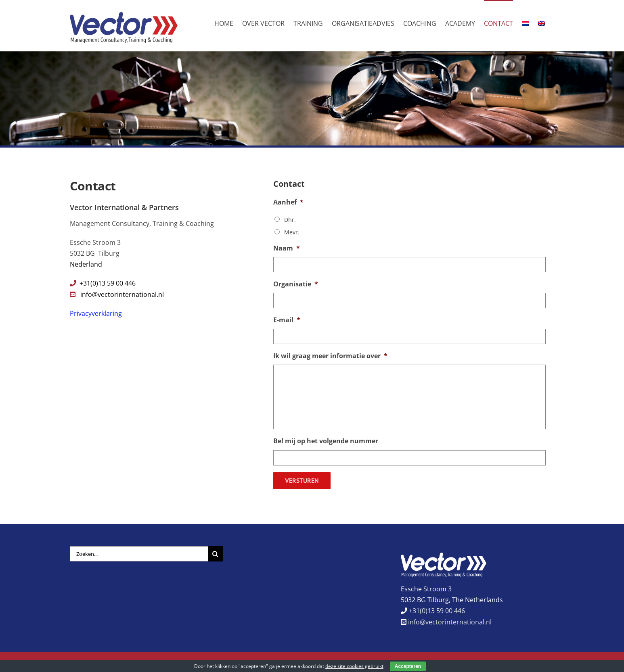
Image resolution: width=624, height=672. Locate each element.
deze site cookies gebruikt (354, 666)
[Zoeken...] (139, 549)
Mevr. (292, 232)
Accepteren (408, 666)
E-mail (287, 320)
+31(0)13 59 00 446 (436, 606)
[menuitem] (526, 23)
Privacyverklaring (96, 313)
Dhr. (290, 220)
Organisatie (296, 284)
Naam (287, 248)
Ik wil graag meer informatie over (330, 356)
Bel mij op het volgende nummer (326, 441)
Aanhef (288, 202)
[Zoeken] (216, 549)
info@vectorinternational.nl (122, 294)
